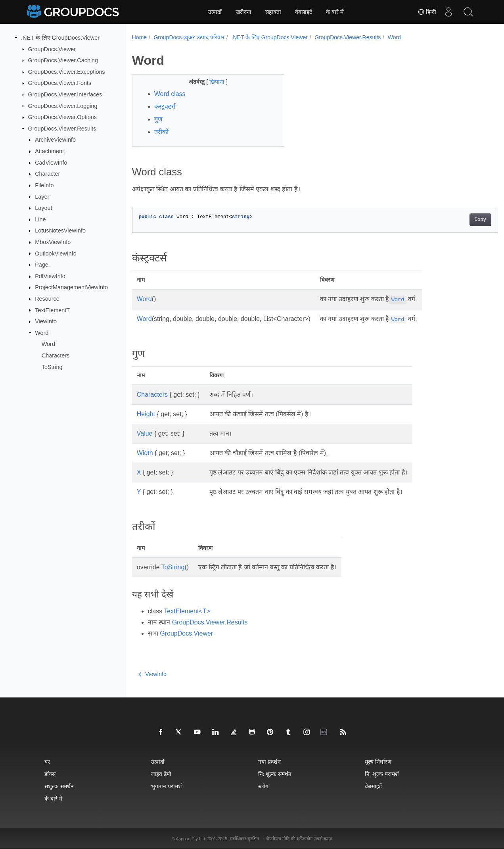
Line (40, 219)
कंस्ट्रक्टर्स (165, 107)
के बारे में (335, 12)
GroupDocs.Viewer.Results (62, 129)
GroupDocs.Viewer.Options (62, 117)
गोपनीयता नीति (278, 839)
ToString (52, 367)
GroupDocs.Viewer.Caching (63, 60)
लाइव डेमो (161, 774)
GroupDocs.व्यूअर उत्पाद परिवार (189, 37)
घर (47, 762)
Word (42, 333)
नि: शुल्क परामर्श (382, 774)
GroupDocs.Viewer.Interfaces (65, 94)
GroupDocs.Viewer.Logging (63, 106)
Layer (42, 196)
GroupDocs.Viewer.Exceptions (67, 72)
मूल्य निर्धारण (378, 762)
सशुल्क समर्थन (59, 786)
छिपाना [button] (213, 82)
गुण (158, 119)
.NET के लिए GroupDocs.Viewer (60, 38)
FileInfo (44, 185)
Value (145, 433)
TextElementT (52, 310)
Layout (43, 208)
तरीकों (161, 132)
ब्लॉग (263, 786)
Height (146, 414)
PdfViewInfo (50, 276)
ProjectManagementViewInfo (71, 287)
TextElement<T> (187, 611)
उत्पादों (215, 12)
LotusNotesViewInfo (60, 230)
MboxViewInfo (53, 242)
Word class (170, 94)
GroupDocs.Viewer (52, 49)
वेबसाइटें (304, 12)
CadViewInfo (51, 163)
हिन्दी (427, 12)
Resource (47, 299)
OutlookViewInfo (56, 253)
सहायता (273, 12)
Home (139, 37)
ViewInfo (46, 321)
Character (47, 174)
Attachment (49, 151)
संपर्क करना (323, 839)
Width (145, 453)
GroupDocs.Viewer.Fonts (60, 83)
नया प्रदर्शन (269, 762)
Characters (56, 355)
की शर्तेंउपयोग (302, 839)
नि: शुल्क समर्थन (275, 774)
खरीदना (243, 12)
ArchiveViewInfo (55, 140)
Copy (455, 220)
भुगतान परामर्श (167, 786)
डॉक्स (50, 774)
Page (42, 265)
